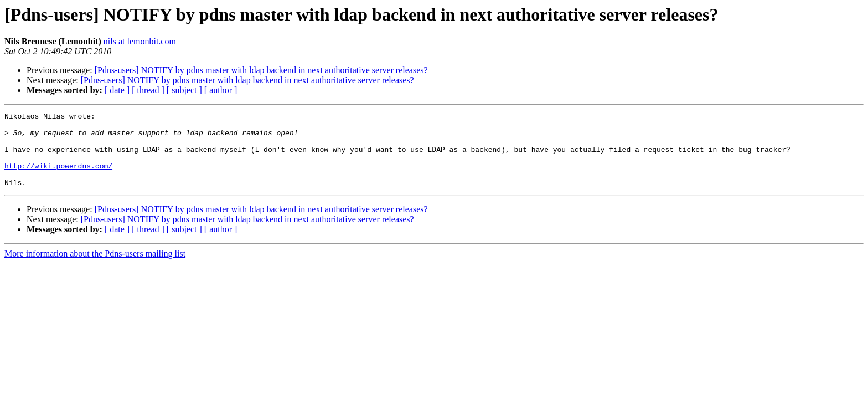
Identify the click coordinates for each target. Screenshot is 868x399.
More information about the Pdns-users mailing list (95, 268)
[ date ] (117, 90)
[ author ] (221, 90)
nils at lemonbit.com (140, 41)
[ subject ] (184, 90)
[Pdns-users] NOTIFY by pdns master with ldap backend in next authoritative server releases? (261, 70)
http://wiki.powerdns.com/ (58, 177)
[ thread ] (148, 90)
